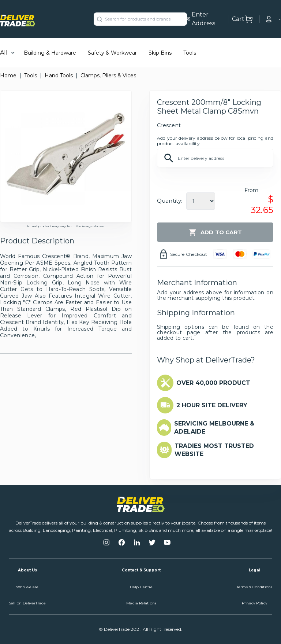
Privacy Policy (254, 603)
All (4, 53)
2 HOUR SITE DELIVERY (212, 405)
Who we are (27, 587)
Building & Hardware (50, 53)
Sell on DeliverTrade (27, 603)
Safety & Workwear (112, 53)
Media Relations (141, 603)
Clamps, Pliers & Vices (108, 76)
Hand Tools (59, 76)
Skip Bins (160, 53)
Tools (190, 53)
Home (8, 76)
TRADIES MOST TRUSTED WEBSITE (214, 450)
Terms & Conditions (254, 587)
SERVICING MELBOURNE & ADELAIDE (214, 428)
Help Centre (141, 587)
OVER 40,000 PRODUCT (213, 383)
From (252, 190)
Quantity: (170, 201)
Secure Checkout (189, 254)
